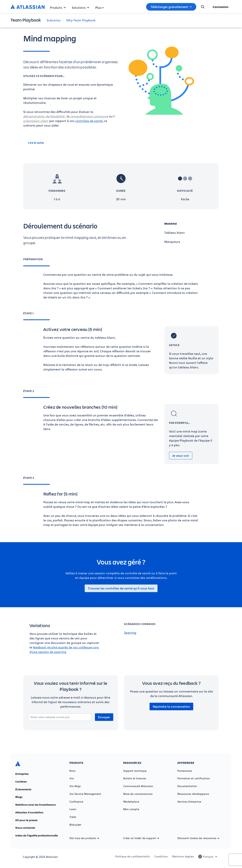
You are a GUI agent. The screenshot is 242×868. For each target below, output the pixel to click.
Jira (72, 778)
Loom (73, 809)
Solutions (81, 7)
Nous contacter (25, 828)
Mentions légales (183, 856)
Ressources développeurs (193, 794)
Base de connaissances (138, 794)
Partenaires (185, 771)
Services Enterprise (189, 802)
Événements (23, 789)
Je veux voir (181, 456)
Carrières (21, 782)
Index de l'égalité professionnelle (37, 835)
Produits (58, 7)
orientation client (36, 121)
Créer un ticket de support (141, 838)
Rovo (72, 771)
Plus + (99, 7)
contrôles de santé (89, 121)
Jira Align (75, 786)
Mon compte (131, 809)
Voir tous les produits (84, 838)
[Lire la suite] (71, 143)
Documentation (187, 786)
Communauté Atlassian (138, 786)
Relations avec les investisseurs (36, 805)
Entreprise (22, 774)
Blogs (19, 797)
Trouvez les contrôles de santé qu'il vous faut (121, 588)
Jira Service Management (85, 794)
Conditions (161, 856)
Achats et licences (135, 778)
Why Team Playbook (81, 20)
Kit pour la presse (26, 820)
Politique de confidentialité (132, 856)
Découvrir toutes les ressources (198, 838)
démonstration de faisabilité (44, 116)
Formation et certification (194, 778)
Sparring (130, 632)
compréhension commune (89, 116)
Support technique (135, 771)
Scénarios (54, 20)
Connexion (221, 7)
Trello (73, 817)
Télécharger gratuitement (171, 7)
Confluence (76, 802)
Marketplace (131, 802)
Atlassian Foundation (29, 812)
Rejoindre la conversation (171, 707)
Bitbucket (75, 825)
